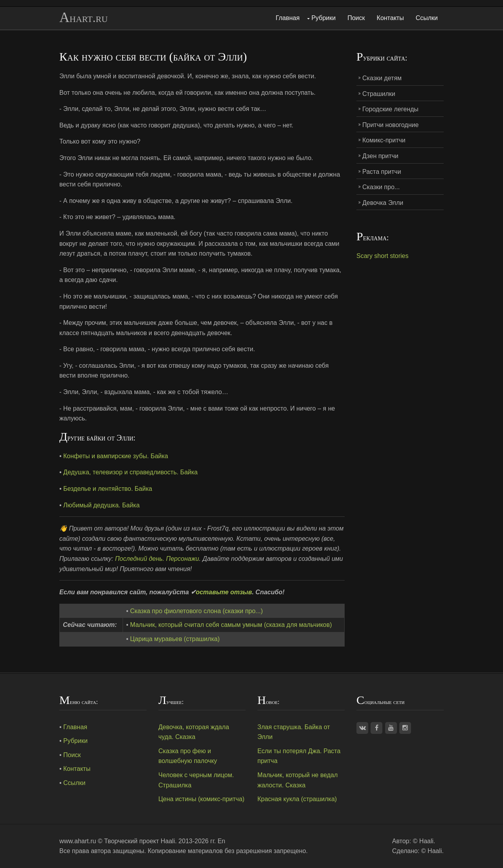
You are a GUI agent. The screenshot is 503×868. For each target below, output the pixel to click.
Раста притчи (382, 172)
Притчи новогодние (390, 125)
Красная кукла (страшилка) (297, 799)
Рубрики (323, 18)
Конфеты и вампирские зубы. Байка (116, 456)
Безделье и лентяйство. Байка (108, 489)
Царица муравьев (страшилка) (175, 639)
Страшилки (379, 94)
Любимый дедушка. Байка (101, 505)
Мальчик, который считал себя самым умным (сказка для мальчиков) (231, 625)
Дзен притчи (380, 156)
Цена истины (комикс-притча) (201, 799)
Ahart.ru (84, 18)
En (222, 841)
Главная (288, 18)
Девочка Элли (383, 203)
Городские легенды (390, 109)
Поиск (356, 18)
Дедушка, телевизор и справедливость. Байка (130, 472)
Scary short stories (382, 256)
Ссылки (427, 18)
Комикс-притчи (384, 140)
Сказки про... (381, 187)
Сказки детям (382, 78)
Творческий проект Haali (140, 841)
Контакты (390, 18)
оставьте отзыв (224, 592)
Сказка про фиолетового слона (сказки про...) (196, 611)
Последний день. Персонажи (157, 559)
